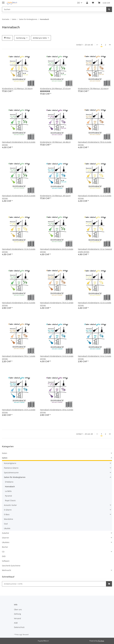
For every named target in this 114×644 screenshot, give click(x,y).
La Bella (8, 491)
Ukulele (7, 528)
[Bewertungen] (45, 91)
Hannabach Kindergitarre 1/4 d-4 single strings (57, 357)
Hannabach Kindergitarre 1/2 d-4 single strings (95, 197)
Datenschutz (19, 627)
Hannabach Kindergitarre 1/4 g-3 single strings (95, 357)
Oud (6, 524)
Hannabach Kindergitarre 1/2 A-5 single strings (19, 250)
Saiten (5, 458)
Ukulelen (6, 542)
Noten (5, 453)
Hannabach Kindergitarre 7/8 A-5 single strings (57, 304)
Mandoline (9, 519)
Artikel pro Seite (40, 38)
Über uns (18, 609)
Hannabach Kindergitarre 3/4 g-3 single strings (19, 304)
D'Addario (9, 482)
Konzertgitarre (10, 463)
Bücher (5, 547)
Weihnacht (7, 570)
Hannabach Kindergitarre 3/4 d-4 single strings (19, 143)
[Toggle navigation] (3, 2)
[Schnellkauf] (54, 584)
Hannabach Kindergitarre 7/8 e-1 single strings (19, 357)
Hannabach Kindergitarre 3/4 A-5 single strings (19, 197)
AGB (16, 623)
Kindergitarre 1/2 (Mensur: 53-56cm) (17, 88)
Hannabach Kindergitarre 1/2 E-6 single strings (95, 304)
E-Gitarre (8, 510)
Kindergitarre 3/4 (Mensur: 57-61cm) (55, 88)
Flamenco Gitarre (11, 468)
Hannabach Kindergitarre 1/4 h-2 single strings (19, 411)
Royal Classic (10, 500)
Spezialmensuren (11, 473)
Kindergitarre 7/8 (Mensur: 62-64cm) (93, 88)
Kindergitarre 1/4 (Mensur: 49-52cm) (55, 196)
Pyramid (8, 496)
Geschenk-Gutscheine (11, 566)
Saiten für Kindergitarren (15, 477)
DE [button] (79, 3)
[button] (87, 3)
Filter (7, 38)
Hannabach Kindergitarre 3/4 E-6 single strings (57, 250)
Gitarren (6, 538)
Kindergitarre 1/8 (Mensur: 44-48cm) (55, 142)
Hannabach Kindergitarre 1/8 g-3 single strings (57, 411)
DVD (4, 556)
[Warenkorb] (104, 3)
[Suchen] (54, 9)
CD (3, 552)
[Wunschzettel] (93, 3)
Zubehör (6, 533)
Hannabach (10, 486)
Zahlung (17, 614)
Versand (17, 618)
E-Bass (7, 514)
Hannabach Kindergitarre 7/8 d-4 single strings (95, 143)
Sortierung (21, 38)
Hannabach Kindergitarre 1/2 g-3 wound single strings (95, 250)
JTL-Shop (101, 641)
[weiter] (110, 45)
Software (6, 561)
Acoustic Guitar (10, 505)
